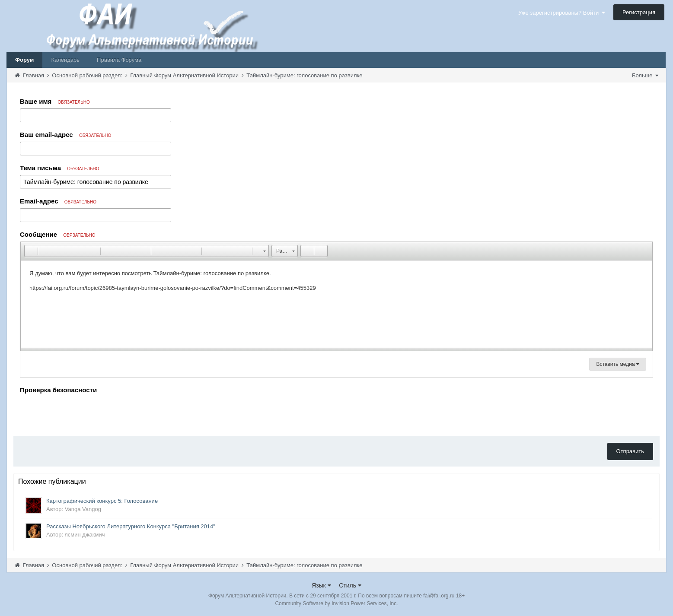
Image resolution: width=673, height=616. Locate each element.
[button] (31, 251)
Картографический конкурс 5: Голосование (102, 501)
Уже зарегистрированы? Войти (562, 13)
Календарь (65, 60)
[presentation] (86, 413)
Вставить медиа (618, 364)
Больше (645, 75)
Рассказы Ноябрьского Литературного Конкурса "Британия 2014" (131, 526)
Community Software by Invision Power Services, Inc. (336, 603)
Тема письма (60, 168)
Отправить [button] (630, 451)
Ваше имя (55, 101)
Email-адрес (58, 201)
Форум (24, 60)
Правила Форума (119, 60)
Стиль (350, 585)
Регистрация (639, 12)
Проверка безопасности (58, 390)
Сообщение (58, 234)
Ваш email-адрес (65, 135)
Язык (321, 585)
